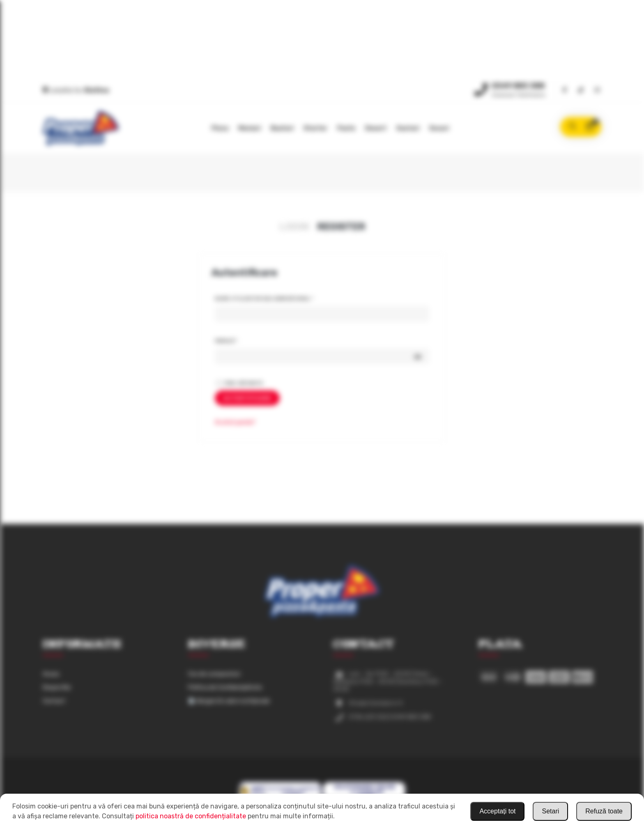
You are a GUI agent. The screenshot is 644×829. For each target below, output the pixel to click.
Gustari (408, 128)
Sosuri (439, 128)
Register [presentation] (341, 227)
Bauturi (282, 128)
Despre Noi (57, 688)
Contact (54, 701)
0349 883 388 (518, 86)
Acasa (51, 674)
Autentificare (247, 398)
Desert (376, 128)
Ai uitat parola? (235, 422)
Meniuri (250, 128)
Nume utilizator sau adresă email (281, 297)
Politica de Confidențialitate (225, 688)
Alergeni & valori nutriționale (229, 701)
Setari (550, 811)
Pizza (220, 128)
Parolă (243, 340)
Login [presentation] (294, 227)
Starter (315, 128)
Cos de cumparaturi (214, 674)
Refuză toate (604, 811)
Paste (346, 128)
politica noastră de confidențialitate (191, 816)
